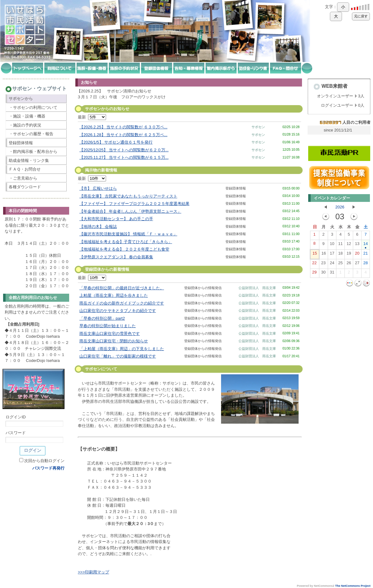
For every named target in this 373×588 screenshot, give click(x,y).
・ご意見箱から (23, 178)
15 (315, 255)
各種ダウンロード (25, 187)
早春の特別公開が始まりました (108, 326)
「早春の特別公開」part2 (102, 318)
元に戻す (361, 16)
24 (332, 264)
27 (357, 264)
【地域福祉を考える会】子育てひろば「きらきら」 (126, 242)
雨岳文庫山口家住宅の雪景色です (110, 334)
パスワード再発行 (48, 468)
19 (349, 255)
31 (332, 274)
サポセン (258, 127)
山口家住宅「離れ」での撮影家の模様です (118, 356)
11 (340, 245)
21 (366, 255)
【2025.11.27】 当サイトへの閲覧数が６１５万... (124, 157)
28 (366, 264)
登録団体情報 (21, 143)
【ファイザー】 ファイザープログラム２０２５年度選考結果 (134, 204)
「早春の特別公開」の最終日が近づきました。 (122, 288)
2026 (340, 207)
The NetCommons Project (353, 586)
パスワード (16, 433)
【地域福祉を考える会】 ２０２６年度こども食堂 (124, 249)
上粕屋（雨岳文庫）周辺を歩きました (114, 295)
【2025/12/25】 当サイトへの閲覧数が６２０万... (124, 150)
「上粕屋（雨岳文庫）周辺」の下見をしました (122, 349)
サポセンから (21, 98)
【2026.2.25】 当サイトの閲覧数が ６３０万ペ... (123, 127)
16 (324, 255)
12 (349, 245)
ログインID (16, 417)
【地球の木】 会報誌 (98, 227)
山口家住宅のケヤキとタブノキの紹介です (118, 311)
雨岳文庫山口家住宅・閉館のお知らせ (114, 341)
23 (323, 264)
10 (332, 245)
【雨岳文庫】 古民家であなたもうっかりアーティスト (128, 196)
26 (349, 264)
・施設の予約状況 (25, 125)
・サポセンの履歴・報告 (31, 134)
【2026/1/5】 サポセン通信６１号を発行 (116, 142)
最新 (92, 117)
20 (357, 255)
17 (332, 255)
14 (366, 245)
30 (323, 274)
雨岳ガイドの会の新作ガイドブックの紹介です (122, 303)
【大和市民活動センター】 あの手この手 (116, 219)
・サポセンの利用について (33, 107)
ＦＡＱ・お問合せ (25, 169)
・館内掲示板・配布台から (33, 151)
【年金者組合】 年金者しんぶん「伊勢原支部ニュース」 (130, 211)
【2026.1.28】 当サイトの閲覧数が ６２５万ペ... (123, 135)
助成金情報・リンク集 (29, 160)
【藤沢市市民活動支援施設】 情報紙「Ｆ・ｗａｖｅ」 (128, 234)
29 (314, 274)
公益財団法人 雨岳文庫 (257, 288)
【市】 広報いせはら (98, 188)
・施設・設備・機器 (27, 116)
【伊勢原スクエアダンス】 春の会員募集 (116, 257)
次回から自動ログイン (44, 461)
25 (340, 264)
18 (340, 255)
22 (314, 264)
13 (357, 245)
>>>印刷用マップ (93, 572)
